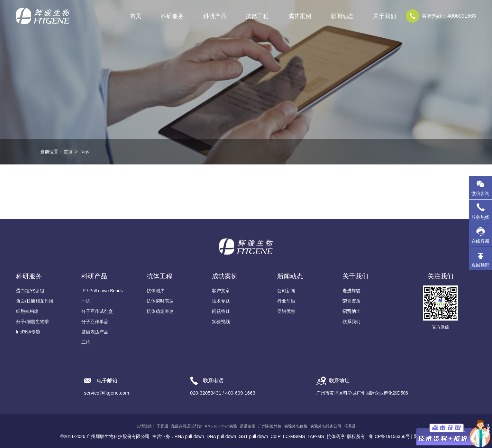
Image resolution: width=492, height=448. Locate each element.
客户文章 (221, 291)
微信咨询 (480, 193)
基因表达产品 (95, 332)
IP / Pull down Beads (102, 291)
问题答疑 (221, 311)
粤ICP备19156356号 (389, 436)
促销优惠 (286, 311)
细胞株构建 (27, 311)
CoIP (275, 436)
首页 (136, 16)
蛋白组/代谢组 (30, 291)
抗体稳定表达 (160, 311)
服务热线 (482, 211)
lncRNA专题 (28, 332)
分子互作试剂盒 (97, 311)
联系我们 (351, 322)
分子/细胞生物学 (32, 322)
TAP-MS (316, 436)
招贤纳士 (351, 311)
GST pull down (253, 436)
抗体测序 (156, 291)
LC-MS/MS (294, 436)
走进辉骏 (351, 291)
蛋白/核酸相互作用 (35, 301)
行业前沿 (286, 301)
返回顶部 (480, 265)
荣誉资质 (351, 301)
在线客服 (480, 241)
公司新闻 (286, 291)
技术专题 (221, 301)
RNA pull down (189, 436)
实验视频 (221, 322)
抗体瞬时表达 (160, 301)
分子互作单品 (95, 322)
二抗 (86, 342)
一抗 (86, 301)
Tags (85, 152)
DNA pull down (221, 436)
